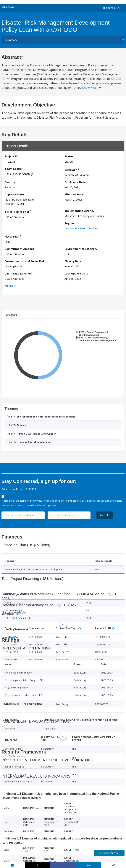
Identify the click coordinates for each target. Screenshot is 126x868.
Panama (10, 187)
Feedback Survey (109, 853)
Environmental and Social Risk (25, 261)
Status (69, 156)
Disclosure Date (75, 182)
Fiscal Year (13, 236)
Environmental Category (81, 249)
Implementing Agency (79, 211)
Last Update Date (76, 273)
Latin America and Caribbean (82, 228)
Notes (9, 286)
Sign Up (105, 515)
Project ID (11, 156)
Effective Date (74, 194)
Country (10, 182)
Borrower (72, 169)
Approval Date (14, 194)
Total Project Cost (18, 211)
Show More (92, 88)
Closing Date (73, 261)
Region (69, 223)
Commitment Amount (19, 249)
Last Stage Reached (18, 273)
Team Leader (14, 169)
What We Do (9, 7)
